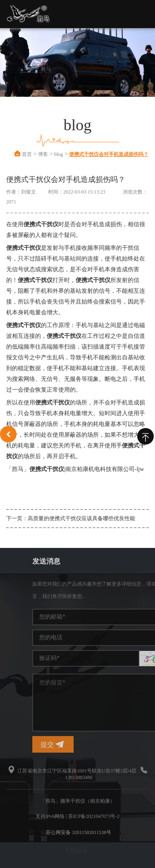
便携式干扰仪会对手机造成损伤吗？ (109, 154)
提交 (127, 745)
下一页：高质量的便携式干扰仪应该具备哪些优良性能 (71, 518)
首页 (27, 154)
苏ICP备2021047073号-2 (94, 816)
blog (58, 154)
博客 (43, 154)
